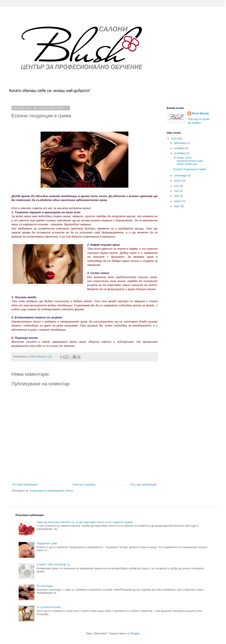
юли (177, 186)
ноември (180, 148)
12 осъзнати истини (49, 607)
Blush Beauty (200, 113)
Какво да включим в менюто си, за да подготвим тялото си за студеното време (85, 522)
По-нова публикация (25, 485)
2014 (174, 139)
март (177, 206)
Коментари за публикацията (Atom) (51, 491)
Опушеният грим (47, 543)
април (178, 201)
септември (181, 176)
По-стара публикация (143, 485)
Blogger (135, 633)
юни (177, 191)
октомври (180, 153)
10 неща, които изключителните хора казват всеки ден (188, 161)
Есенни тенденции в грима (190, 169)
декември (180, 143)
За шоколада (45, 586)
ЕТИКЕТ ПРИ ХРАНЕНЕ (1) (53, 565)
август (178, 181)
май (177, 196)
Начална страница (84, 485)
